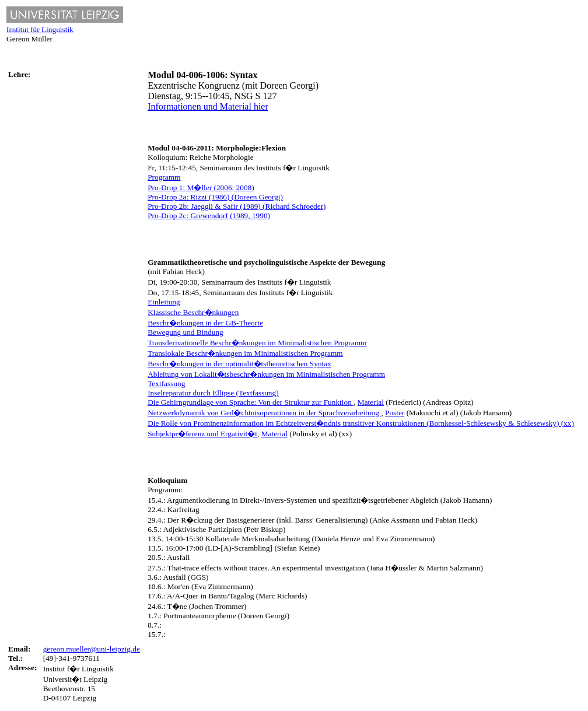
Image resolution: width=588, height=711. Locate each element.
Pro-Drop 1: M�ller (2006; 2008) (201, 188)
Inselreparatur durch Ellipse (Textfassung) (213, 393)
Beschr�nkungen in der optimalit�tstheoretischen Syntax (239, 364)
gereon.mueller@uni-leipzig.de (92, 649)
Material (371, 402)
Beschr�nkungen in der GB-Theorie (205, 323)
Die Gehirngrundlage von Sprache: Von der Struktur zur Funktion (251, 402)
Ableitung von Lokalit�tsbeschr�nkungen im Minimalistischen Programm (266, 374)
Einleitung (164, 302)
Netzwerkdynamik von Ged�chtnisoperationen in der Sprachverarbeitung (264, 413)
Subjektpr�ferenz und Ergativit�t (202, 434)
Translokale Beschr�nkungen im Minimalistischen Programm (245, 353)
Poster (395, 413)
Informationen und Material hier (208, 106)
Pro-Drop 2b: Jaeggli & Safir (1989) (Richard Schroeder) (237, 206)
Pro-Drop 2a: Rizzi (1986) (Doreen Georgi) (215, 197)
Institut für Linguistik (40, 29)
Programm (164, 177)
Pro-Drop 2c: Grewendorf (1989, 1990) (209, 216)
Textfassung (166, 383)
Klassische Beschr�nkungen (193, 312)
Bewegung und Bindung (185, 332)
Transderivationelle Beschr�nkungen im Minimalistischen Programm (257, 343)
